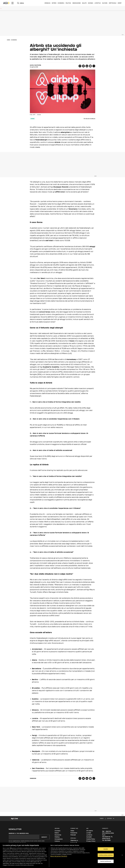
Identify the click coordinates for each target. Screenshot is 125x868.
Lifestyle (98, 3)
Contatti (89, 837)
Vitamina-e (74, 840)
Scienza (91, 3)
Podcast (73, 835)
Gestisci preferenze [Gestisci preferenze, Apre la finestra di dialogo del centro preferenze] (106, 861)
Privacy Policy (91, 841)
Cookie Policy (91, 839)
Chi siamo (90, 831)
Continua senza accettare (106, 855)
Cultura (105, 3)
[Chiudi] (122, 855)
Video (72, 831)
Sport (120, 3)
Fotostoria (74, 833)
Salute (84, 3)
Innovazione (77, 3)
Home (8, 40)
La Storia (89, 835)
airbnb (33, 119)
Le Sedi (89, 833)
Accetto (106, 849)
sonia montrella (36, 65)
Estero (54, 3)
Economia (61, 3)
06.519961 (108, 840)
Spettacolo (113, 3)
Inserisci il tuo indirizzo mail (19, 833)
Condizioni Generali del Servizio (17, 842)
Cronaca (47, 3)
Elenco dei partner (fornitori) (59, 856)
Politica (68, 3)
